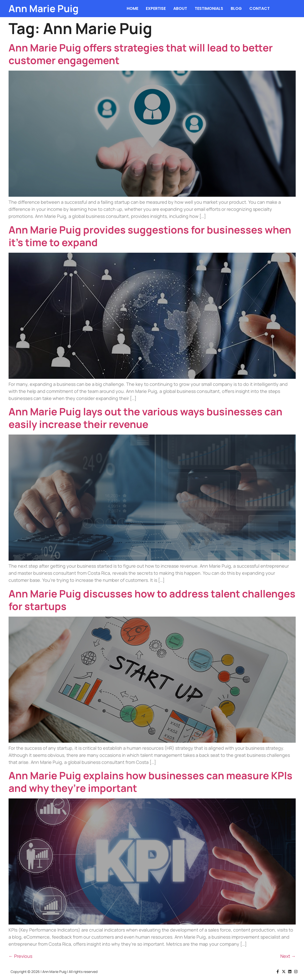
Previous (20, 956)
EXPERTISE (156, 8)
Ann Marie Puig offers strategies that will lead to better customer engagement (141, 54)
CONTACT (260, 8)
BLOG (236, 8)
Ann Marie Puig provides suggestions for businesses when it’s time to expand (150, 236)
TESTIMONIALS (209, 8)
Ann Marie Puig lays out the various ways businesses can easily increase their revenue (145, 418)
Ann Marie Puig (44, 8)
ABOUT (180, 8)
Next (288, 956)
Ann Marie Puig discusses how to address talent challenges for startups (152, 600)
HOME (132, 8)
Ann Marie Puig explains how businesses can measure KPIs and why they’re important (150, 782)
